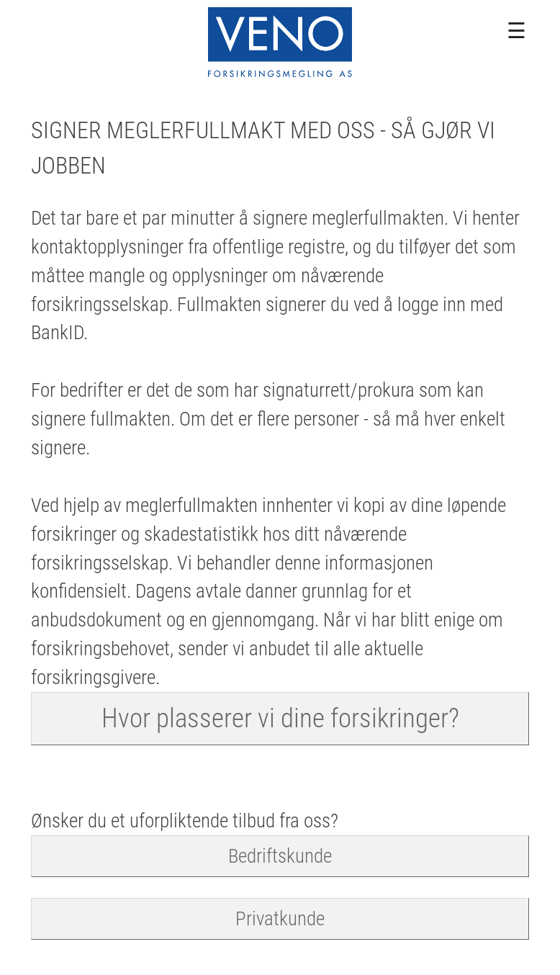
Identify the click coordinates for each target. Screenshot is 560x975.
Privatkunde (280, 918)
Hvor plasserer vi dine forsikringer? (280, 718)
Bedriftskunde (280, 856)
